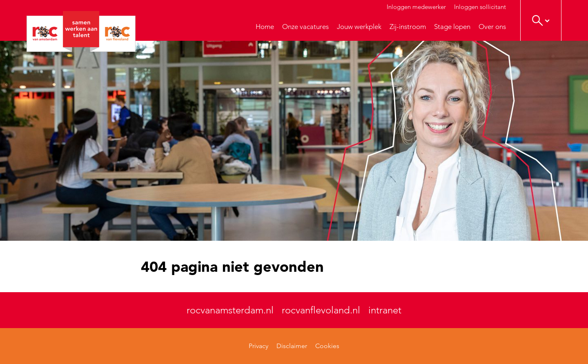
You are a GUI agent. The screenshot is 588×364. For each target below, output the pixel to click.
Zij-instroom (408, 27)
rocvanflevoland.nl (321, 310)
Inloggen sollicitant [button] (480, 7)
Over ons (492, 27)
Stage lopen (452, 27)
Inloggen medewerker (416, 7)
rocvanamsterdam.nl (230, 310)
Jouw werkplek (359, 27)
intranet (385, 310)
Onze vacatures (305, 27)
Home (265, 27)
